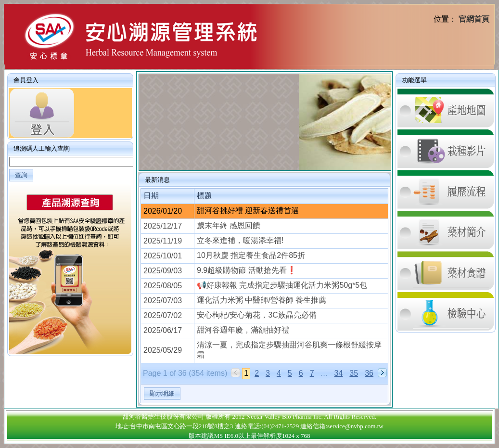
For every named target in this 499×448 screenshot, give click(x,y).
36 (369, 373)
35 (354, 373)
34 (339, 373)
